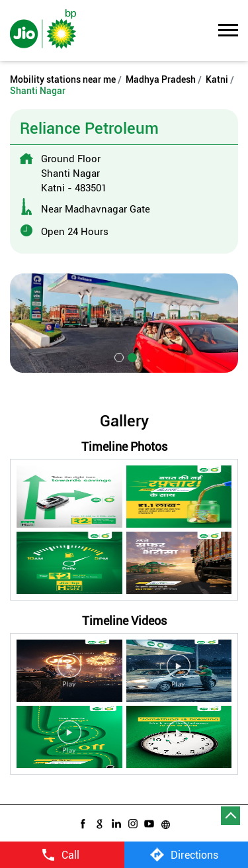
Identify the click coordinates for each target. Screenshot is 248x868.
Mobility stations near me (63, 79)
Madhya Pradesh (161, 79)
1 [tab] (118, 356)
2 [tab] (131, 356)
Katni (217, 79)
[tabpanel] (124, 323)
